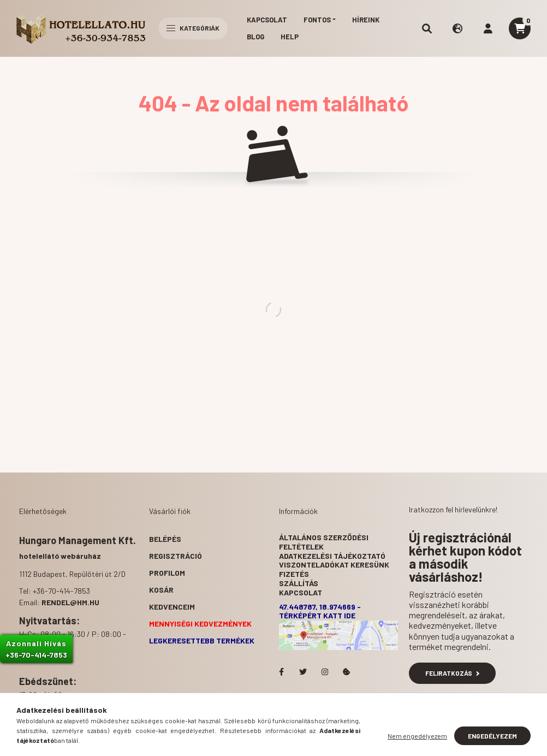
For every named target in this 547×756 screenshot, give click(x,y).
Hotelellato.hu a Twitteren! (303, 672)
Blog (255, 37)
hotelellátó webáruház (60, 556)
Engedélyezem (492, 736)
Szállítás (299, 583)
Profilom (167, 573)
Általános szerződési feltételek (324, 542)
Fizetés (294, 574)
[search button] (427, 28)
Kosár (161, 590)
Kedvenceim (172, 607)
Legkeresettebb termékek (202, 640)
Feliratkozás (452, 673)
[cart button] (520, 28)
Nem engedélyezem (417, 736)
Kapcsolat (267, 20)
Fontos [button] (317, 20)
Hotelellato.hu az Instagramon (325, 672)
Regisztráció (176, 556)
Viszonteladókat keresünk (334, 565)
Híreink (366, 20)
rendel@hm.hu (70, 602)
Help (290, 37)
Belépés (165, 539)
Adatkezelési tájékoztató (332, 556)
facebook (281, 672)
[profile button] (488, 28)
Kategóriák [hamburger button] (193, 28)
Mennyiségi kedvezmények (200, 624)
